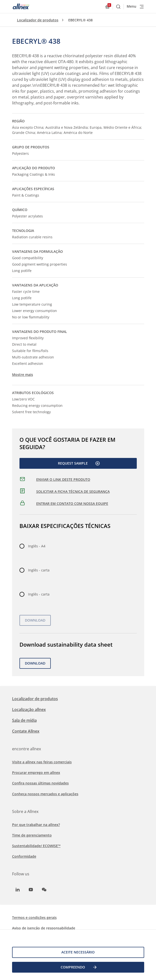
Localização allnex (29, 710)
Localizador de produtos (38, 20)
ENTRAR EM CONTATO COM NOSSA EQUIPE (72, 504)
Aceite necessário (78, 952)
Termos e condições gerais (34, 917)
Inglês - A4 (37, 546)
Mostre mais (23, 375)
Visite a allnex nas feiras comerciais (42, 762)
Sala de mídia (24, 720)
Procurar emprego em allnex (36, 773)
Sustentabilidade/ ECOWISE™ (36, 846)
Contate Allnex (26, 731)
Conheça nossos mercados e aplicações (45, 794)
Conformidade (24, 856)
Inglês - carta (39, 570)
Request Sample (79, 463)
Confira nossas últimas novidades (40, 783)
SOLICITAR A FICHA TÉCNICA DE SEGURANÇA (73, 491)
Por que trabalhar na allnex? (36, 825)
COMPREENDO (79, 967)
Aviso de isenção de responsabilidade (44, 928)
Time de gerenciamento (32, 835)
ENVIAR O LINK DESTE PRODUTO (63, 479)
